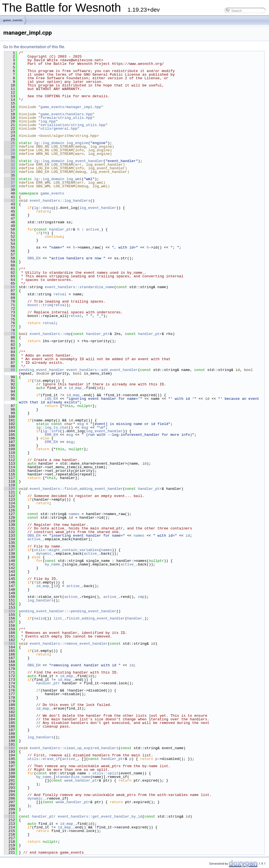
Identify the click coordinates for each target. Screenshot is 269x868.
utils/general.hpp (59, 129)
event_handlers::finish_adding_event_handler (76, 489)
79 (10, 334)
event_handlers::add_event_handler (102, 370)
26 (10, 143)
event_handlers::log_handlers (60, 201)
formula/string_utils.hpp (66, 118)
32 (10, 165)
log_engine (77, 143)
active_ (94, 229)
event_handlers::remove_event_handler (69, 644)
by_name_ (53, 564)
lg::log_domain (49, 143)
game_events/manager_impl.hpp (71, 107)
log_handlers (41, 600)
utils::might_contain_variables (66, 550)
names (74, 514)
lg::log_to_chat (52, 427)
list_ (59, 618)
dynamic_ (45, 554)
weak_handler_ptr (82, 780)
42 (10, 201)
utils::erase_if (44, 759)
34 (10, 172)
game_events (13, 20)
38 (10, 186)
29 (10, 154)
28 (10, 150)
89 (10, 370)
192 (10, 748)
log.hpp (48, 121)
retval (60, 294)
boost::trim (39, 305)
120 (10, 489)
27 (10, 147)
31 (10, 161)
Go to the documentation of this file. (34, 47)
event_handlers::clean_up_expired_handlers (74, 748)
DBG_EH (34, 258)
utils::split (105, 773)
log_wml (74, 179)
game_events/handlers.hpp (66, 114)
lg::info (51, 431)
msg (80, 424)
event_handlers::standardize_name (79, 287)
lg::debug (44, 208)
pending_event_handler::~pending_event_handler (68, 611)
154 (10, 611)
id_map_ (76, 388)
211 (10, 816)
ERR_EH (51, 435)
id (188, 536)
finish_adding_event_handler (96, 618)
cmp (141, 597)
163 (10, 644)
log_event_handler (85, 161)
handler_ (136, 618)
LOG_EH (51, 399)
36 (10, 179)
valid (39, 618)
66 (10, 287)
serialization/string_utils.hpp (73, 125)
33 (10, 168)
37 (10, 183)
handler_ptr (61, 229)
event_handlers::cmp (50, 334)
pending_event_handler (42, 370)
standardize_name (73, 777)
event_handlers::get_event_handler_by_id (100, 816)
